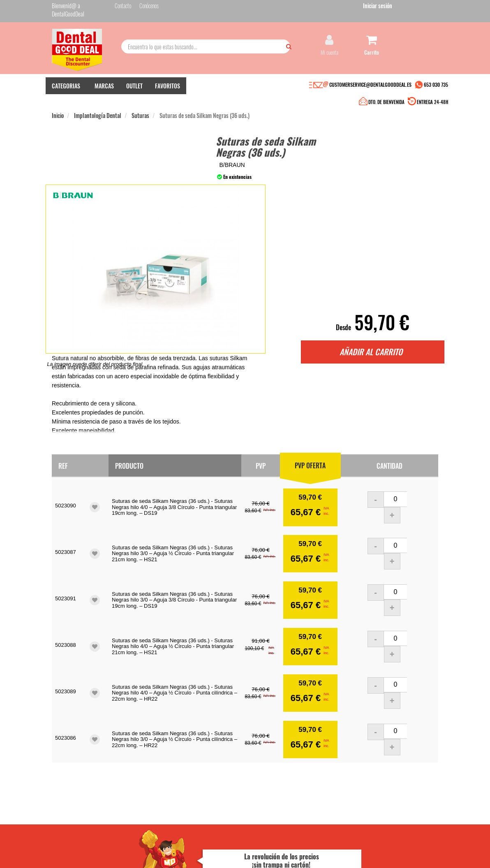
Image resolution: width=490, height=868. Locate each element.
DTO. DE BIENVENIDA (244, 95)
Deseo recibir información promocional (294, 794)
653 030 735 (436, 94)
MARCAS (104, 95)
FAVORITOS (168, 95)
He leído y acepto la (298, 775)
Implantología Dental (98, 110)
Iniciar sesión (424, 8)
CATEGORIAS (66, 95)
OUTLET (134, 95)
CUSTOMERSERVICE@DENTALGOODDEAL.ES (370, 94)
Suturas (140, 110)
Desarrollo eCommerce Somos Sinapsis (83, 849)
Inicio (58, 110)
